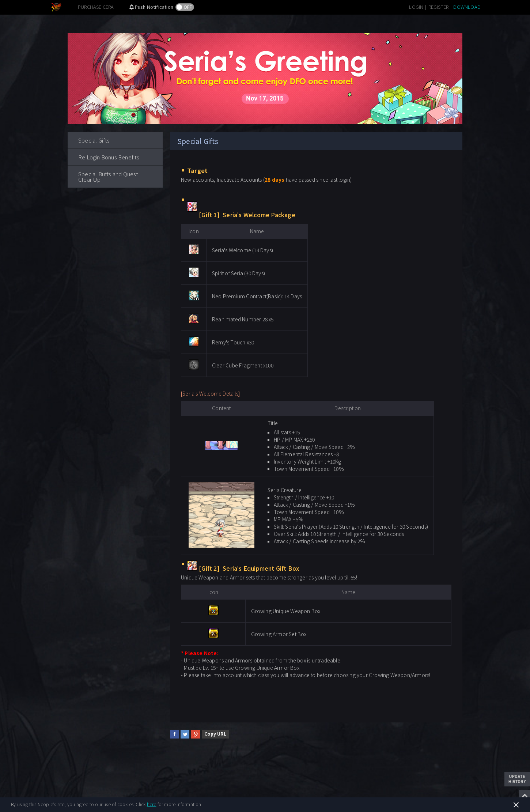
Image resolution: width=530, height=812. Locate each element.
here (152, 804)
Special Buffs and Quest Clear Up (108, 177)
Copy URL (215, 734)
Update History (517, 779)
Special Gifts (94, 140)
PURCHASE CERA (96, 7)
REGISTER (439, 7)
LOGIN (416, 7)
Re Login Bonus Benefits (109, 157)
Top (525, 796)
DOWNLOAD (467, 7)
